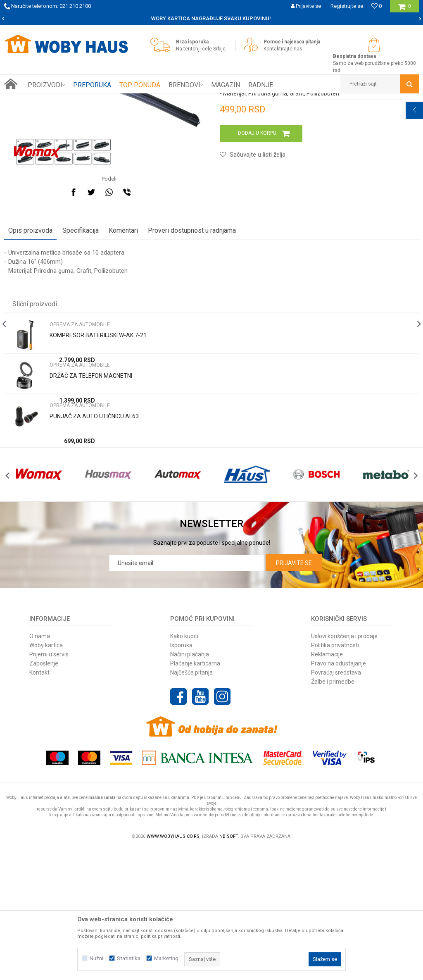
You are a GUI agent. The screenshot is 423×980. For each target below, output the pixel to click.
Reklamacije (327, 785)
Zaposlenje (44, 794)
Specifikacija (81, 342)
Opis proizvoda (30, 342)
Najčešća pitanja (191, 803)
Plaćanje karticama (195, 794)
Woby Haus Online (25, 100)
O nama (40, 767)
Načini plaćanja (190, 785)
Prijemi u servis (49, 785)
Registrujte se (347, 6)
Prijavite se (294, 694)
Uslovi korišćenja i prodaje (344, 767)
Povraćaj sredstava (336, 803)
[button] (380, 84)
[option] (211, 19)
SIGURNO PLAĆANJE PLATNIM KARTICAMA (211, 18)
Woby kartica (46, 776)
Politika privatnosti (335, 776)
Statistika (129, 958)
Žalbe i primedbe (333, 812)
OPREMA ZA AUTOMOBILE (145, 100)
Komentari (123, 342)
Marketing (166, 958)
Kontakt (39, 803)
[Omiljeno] (377, 6)
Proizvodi (63, 100)
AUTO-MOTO (94, 100)
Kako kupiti (184, 767)
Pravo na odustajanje (339, 794)
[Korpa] (405, 9)
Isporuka (181, 776)
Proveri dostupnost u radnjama (192, 342)
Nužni (96, 958)
